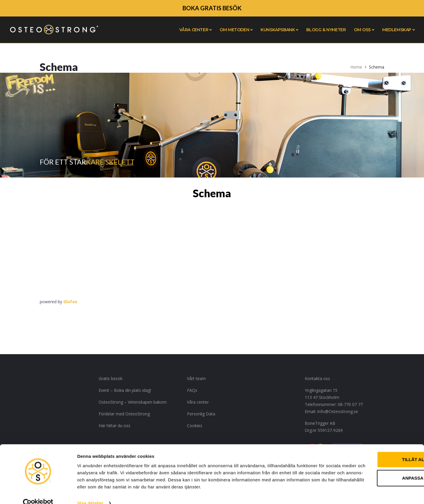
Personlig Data (201, 414)
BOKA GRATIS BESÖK (212, 8)
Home (356, 67)
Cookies (195, 426)
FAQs (192, 390)
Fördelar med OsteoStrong (124, 414)
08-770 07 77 (350, 404)
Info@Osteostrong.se (338, 411)
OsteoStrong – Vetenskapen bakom (133, 402)
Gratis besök (111, 378)
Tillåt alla (375, 442)
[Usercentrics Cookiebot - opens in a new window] (38, 493)
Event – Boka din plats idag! (125, 390)
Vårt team (196, 378)
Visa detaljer (90, 492)
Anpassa (375, 460)
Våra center (198, 402)
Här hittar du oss (115, 426)
